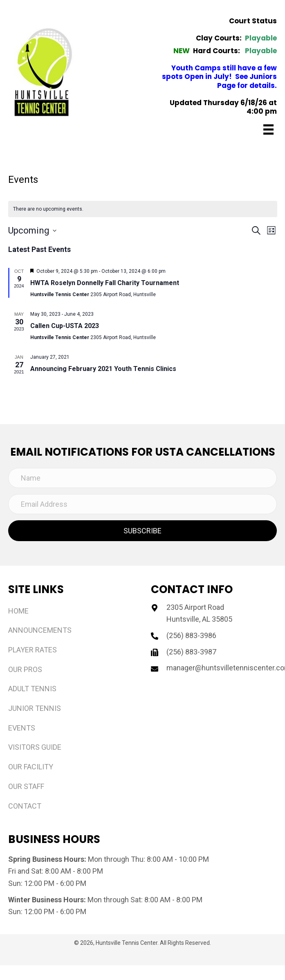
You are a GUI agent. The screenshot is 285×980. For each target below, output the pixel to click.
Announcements (40, 630)
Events (22, 728)
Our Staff (26, 786)
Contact (25, 806)
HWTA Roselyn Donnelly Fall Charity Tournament (105, 283)
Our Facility (31, 767)
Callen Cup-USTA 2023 (65, 326)
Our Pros (25, 669)
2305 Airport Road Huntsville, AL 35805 (199, 613)
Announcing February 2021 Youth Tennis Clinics (103, 369)
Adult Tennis (32, 689)
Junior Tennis (35, 708)
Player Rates (33, 650)
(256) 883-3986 (191, 635)
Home (18, 611)
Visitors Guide (35, 747)
